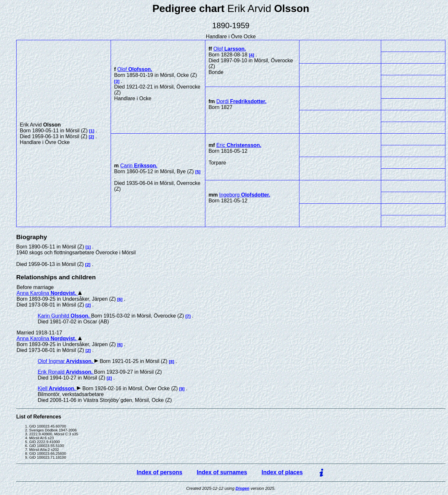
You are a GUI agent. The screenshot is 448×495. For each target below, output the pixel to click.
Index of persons (159, 472)
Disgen (242, 488)
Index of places (282, 472)
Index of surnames (222, 472)
